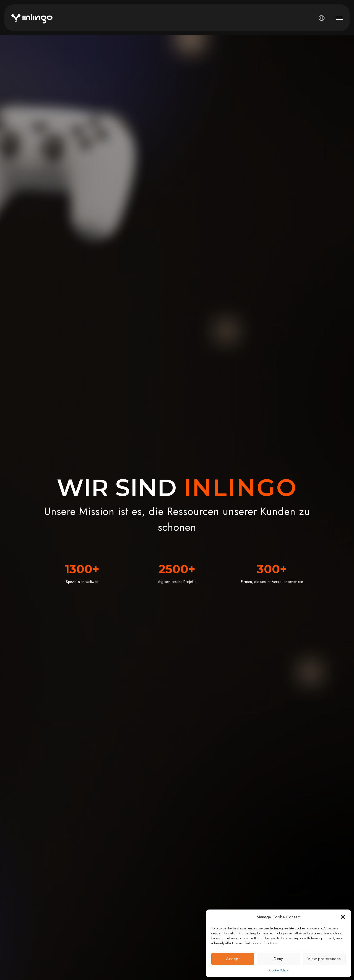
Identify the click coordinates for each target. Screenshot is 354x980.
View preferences (324, 959)
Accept (233, 959)
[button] (343, 917)
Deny (278, 959)
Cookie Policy (279, 970)
